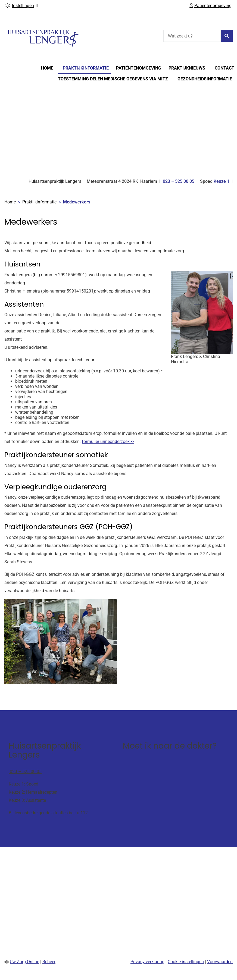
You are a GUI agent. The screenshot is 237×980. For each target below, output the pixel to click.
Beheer (49, 962)
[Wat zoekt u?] (192, 36)
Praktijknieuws (187, 68)
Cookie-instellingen (186, 962)
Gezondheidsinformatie (205, 79)
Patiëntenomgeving (139, 68)
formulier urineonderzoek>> (108, 442)
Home (47, 68)
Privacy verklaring (147, 962)
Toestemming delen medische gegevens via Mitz (113, 79)
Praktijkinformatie (86, 68)
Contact (224, 68)
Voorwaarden (220, 962)
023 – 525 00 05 (25, 772)
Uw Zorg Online (24, 962)
